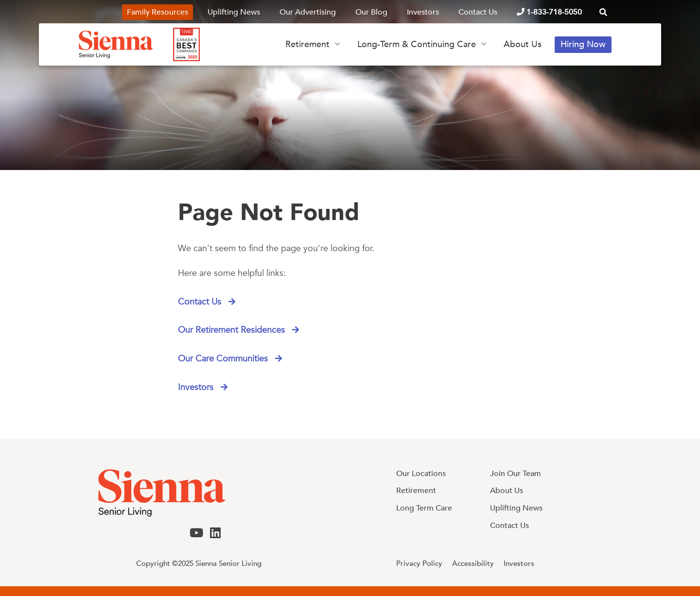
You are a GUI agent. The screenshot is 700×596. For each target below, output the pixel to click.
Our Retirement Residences (233, 331)
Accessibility (473, 563)
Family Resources (157, 12)
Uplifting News (234, 12)
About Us (523, 44)
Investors (423, 12)
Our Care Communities (224, 359)
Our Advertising (308, 12)
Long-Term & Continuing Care (417, 44)
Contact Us (478, 12)
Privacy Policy (419, 563)
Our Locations (421, 474)
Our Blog (371, 12)
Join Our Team (516, 474)
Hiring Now (583, 44)
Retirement (307, 44)
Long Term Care (424, 508)
